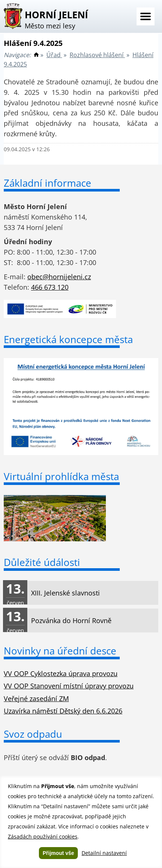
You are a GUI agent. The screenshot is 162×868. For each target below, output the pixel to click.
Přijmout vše (58, 853)
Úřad (54, 55)
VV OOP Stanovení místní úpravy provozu (69, 686)
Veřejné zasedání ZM (36, 699)
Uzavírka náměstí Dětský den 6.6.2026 (63, 711)
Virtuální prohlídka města (61, 476)
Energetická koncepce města (68, 339)
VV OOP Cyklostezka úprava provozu (61, 673)
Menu (146, 16)
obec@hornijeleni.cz (59, 277)
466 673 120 (50, 287)
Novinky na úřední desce (60, 651)
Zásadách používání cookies (43, 836)
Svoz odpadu (33, 734)
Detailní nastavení (104, 853)
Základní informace (48, 183)
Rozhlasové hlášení (97, 55)
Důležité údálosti (42, 562)
